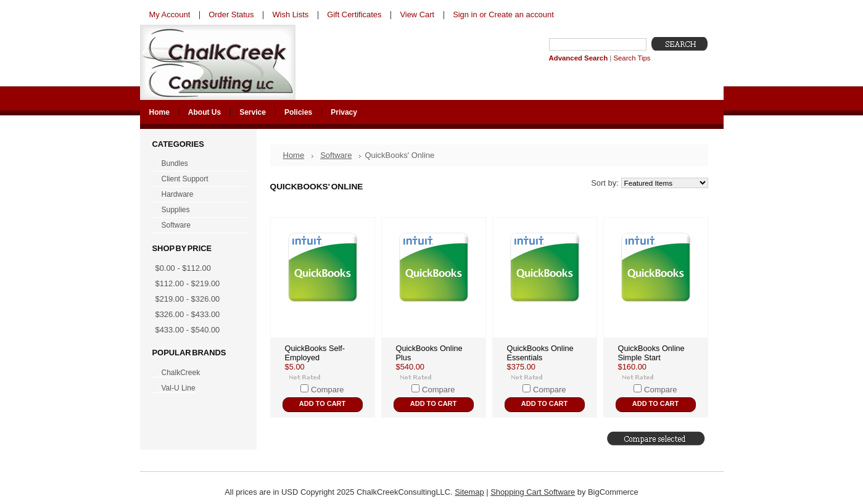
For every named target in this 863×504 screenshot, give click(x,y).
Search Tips (632, 58)
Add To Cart (322, 403)
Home (294, 155)
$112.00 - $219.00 (188, 283)
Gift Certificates (354, 14)
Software (197, 226)
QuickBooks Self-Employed (315, 353)
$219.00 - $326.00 (188, 299)
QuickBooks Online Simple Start (651, 353)
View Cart (417, 14)
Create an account (521, 14)
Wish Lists (290, 14)
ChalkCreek (181, 373)
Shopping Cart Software (533, 492)
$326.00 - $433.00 (188, 314)
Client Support (197, 180)
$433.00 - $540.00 (188, 330)
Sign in (465, 14)
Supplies (197, 210)
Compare (327, 390)
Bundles (197, 164)
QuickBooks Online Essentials (540, 353)
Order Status (231, 14)
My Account (170, 14)
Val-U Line (179, 388)
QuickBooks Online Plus (429, 353)
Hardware (197, 195)
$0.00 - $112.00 (183, 268)
